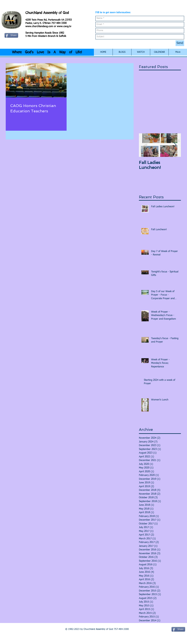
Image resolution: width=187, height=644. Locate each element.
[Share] (11, 35)
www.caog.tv (64, 26)
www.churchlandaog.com (39, 26)
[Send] (180, 43)
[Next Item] (175, 145)
